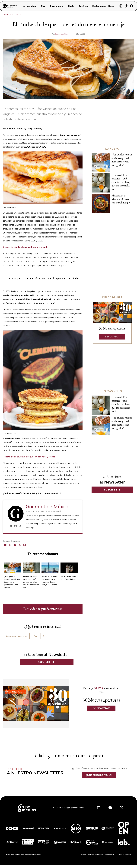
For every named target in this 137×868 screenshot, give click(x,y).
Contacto (83, 854)
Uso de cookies (110, 854)
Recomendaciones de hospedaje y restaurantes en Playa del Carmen (50, 581)
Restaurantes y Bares (103, 6)
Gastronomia (57, 6)
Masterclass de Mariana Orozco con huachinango (121, 199)
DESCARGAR (112, 337)
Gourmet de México (62, 34)
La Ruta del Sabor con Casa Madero (69, 578)
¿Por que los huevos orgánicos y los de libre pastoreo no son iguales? (12, 582)
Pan (35, 636)
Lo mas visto (29, 6)
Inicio (7, 15)
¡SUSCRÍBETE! (47, 662)
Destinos (83, 6)
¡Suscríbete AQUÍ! (99, 775)
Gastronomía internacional (16, 636)
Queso (46, 636)
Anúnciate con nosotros (96, 854)
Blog (43, 6)
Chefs (71, 6)
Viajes (16, 15)
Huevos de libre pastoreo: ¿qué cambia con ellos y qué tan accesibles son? (31, 582)
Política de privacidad (124, 854)
